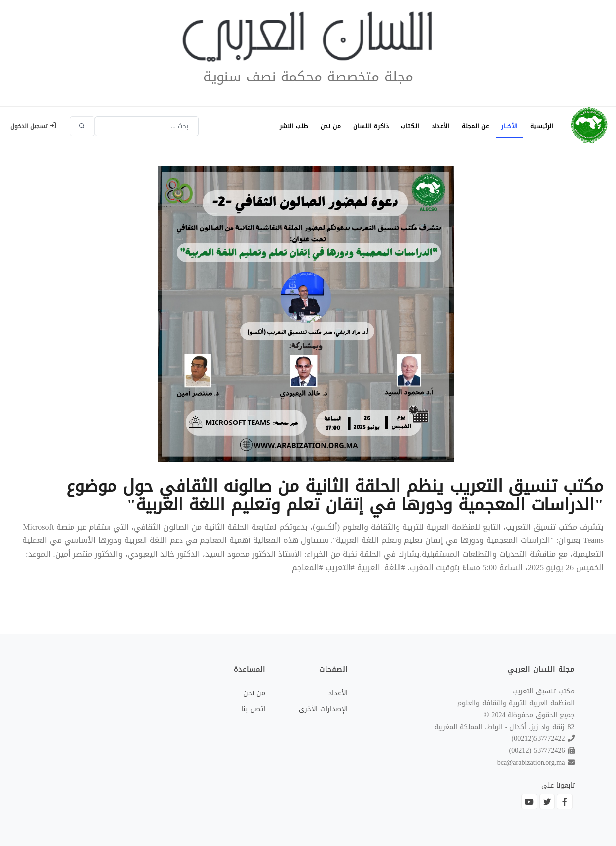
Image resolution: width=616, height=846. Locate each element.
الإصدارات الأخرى (323, 709)
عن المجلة (471, 126)
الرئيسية (541, 126)
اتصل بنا (253, 709)
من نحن (321, 126)
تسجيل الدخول (33, 126)
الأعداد (435, 126)
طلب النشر (282, 126)
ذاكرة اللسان (362, 126)
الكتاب (403, 126)
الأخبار (507, 126)
